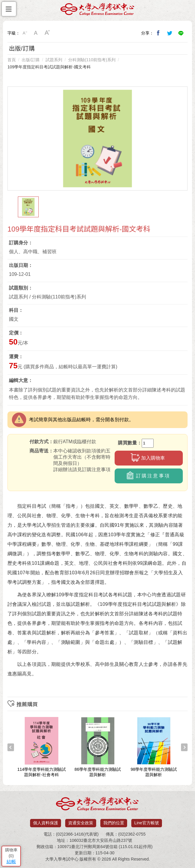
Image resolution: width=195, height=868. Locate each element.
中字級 (36, 33)
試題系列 (54, 60)
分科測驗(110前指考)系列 (92, 60)
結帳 (11, 862)
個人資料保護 (46, 823)
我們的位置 (114, 823)
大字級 (47, 33)
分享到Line (181, 33)
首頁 (12, 60)
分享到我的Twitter (170, 33)
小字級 (25, 33)
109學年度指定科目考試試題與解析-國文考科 (49, 67)
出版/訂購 (31, 60)
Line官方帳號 (146, 823)
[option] (97, 139)
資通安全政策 (81, 823)
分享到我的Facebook (158, 33)
